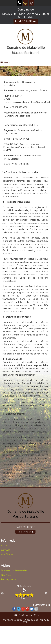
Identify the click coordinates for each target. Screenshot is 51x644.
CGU (26, 622)
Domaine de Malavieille (14, 571)
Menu (7, 63)
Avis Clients (7, 555)
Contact (5, 550)
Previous (2, 593)
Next (46, 593)
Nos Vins (6, 575)
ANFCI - (35, 616)
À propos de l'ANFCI (36, 620)
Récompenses (9, 580)
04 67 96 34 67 (26, 21)
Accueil (5, 546)
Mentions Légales (12, 620)
